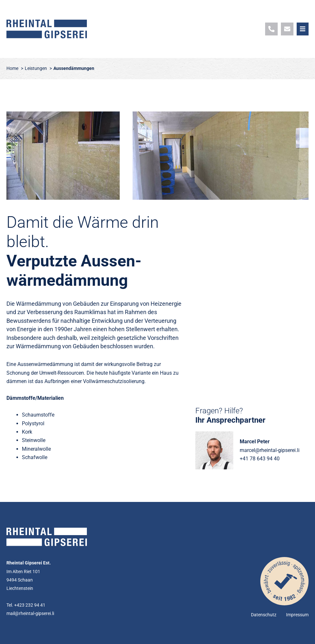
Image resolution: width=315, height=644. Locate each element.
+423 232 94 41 (30, 605)
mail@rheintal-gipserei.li (30, 614)
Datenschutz (264, 615)
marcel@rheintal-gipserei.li (270, 450)
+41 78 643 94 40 (260, 459)
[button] (303, 29)
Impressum (297, 615)
